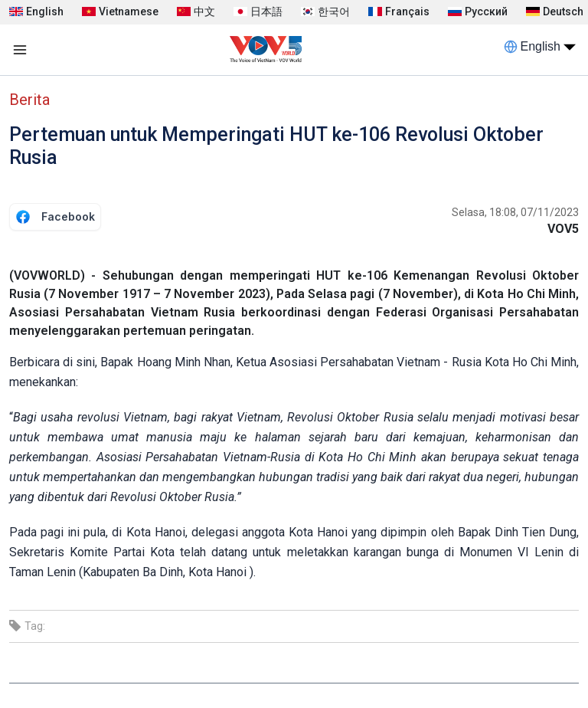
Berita (29, 100)
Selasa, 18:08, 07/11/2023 (515, 212)
